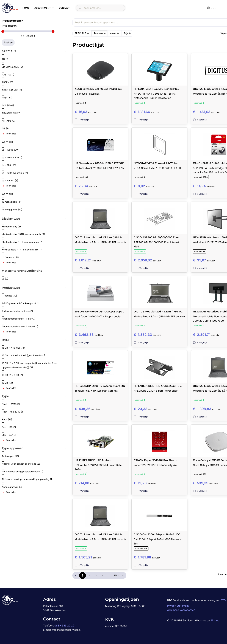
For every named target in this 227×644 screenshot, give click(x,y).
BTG (223, 600)
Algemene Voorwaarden (181, 610)
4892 (116, 575)
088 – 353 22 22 (64, 625)
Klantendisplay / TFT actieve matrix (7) (22, 240)
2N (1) (5, 57)
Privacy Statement (178, 606)
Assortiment (42, 8)
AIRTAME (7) (9, 119)
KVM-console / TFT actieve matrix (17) (22, 248)
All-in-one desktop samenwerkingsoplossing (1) (27, 478)
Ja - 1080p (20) (10, 148)
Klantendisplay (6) (11, 225)
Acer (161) (7, 96)
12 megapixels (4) (11, 200)
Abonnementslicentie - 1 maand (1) (20, 325)
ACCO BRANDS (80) (13, 88)
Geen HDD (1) (9, 426)
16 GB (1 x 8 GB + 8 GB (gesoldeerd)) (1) (23, 354)
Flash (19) (7, 418)
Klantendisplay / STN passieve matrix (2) (23, 233)
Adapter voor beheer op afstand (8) (21, 462)
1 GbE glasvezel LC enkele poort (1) (21, 302)
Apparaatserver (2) (12, 485)
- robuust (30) (9, 294)
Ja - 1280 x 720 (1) (12, 156)
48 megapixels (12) (12, 208)
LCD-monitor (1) (10, 256)
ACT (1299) (8, 104)
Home (26, 8)
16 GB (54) (7, 381)
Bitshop (215, 620)
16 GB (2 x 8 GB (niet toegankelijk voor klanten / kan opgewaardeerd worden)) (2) (30, 364)
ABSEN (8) (7, 81)
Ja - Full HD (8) (10, 179)
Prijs (127, 33)
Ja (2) (5, 277)
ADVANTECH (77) (11, 111)
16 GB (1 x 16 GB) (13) (13, 346)
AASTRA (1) (8, 73)
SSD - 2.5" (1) (9, 433)
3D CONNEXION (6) (12, 65)
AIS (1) (5, 127)
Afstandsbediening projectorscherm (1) (23, 470)
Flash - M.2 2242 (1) (13, 410)
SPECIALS (82, 33)
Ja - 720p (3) (9, 164)
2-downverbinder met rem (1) (17, 309)
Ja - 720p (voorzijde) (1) (15, 171)
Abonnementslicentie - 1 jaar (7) (19, 317)
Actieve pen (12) (10, 455)
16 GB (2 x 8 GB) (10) (13, 373)
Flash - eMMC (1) (11, 402)
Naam (114, 33)
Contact (64, 8)
